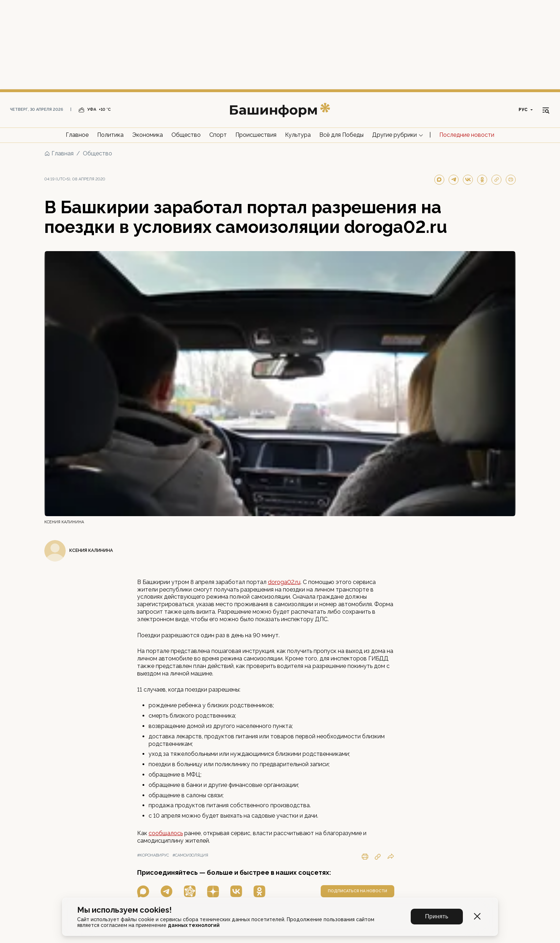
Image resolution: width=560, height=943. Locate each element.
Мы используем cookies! (124, 910)
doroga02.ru (284, 582)
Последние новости (467, 135)
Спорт (218, 135)
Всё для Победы (341, 135)
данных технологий (194, 925)
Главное (77, 135)
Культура (298, 135)
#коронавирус (153, 855)
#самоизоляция (190, 855)
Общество (186, 135)
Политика (110, 135)
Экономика (147, 135)
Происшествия (256, 135)
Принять (437, 916)
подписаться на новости (357, 891)
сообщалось (166, 833)
